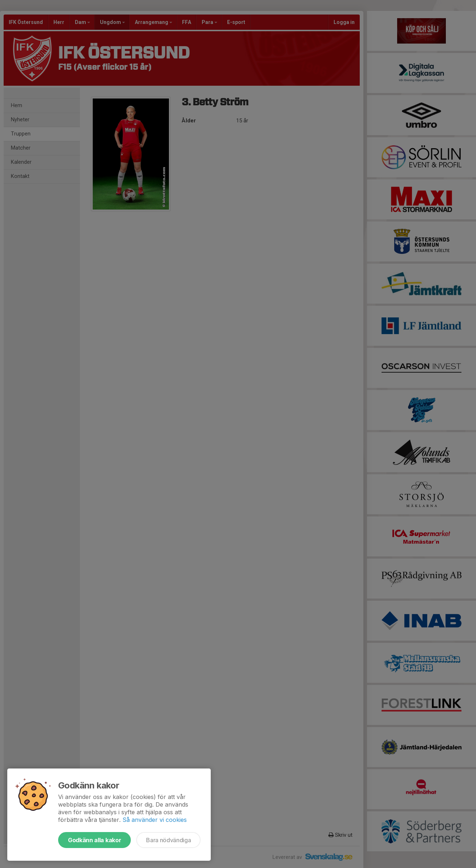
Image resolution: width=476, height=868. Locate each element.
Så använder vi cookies (155, 820)
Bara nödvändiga (168, 840)
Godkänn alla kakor (94, 840)
